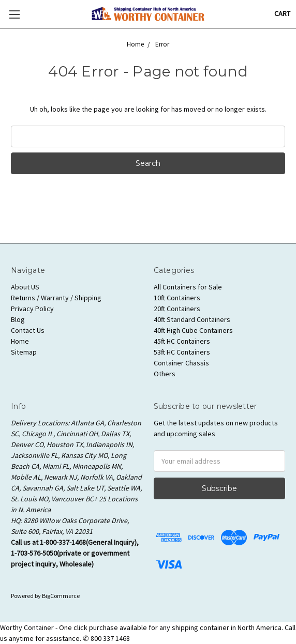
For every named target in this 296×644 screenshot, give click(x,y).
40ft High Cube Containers (193, 330)
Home (20, 341)
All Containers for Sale (188, 287)
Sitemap (24, 352)
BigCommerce (61, 596)
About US (25, 287)
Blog (18, 319)
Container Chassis (181, 363)
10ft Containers (177, 298)
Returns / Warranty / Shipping (56, 298)
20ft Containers (177, 309)
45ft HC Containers (182, 341)
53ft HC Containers (182, 352)
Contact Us (28, 330)
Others (165, 374)
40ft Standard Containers (192, 319)
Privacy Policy (32, 309)
